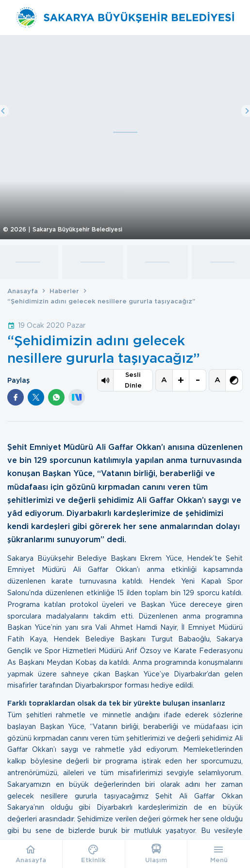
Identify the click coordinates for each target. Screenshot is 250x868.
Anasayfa (23, 291)
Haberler (64, 291)
